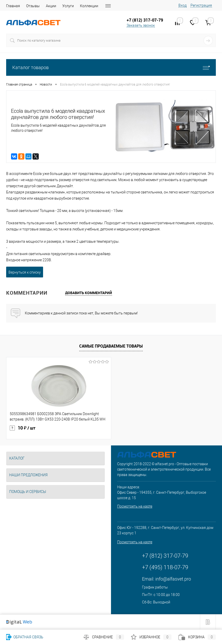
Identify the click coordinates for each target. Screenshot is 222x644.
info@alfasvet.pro (173, 579)
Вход (183, 5)
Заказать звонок (141, 25)
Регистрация (201, 5)
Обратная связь (25, 637)
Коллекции (89, 6)
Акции (51, 6)
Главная (13, 6)
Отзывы (33, 6)
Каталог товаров (111, 67)
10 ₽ (23, 428)
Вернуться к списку (25, 272)
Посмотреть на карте (135, 506)
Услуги (68, 6)
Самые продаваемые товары (111, 346)
